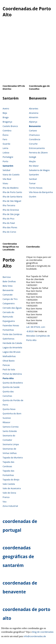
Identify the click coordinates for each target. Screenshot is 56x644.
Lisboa (6, 152)
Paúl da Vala (9, 369)
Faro (5, 139)
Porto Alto (8, 378)
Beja (5, 113)
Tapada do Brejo (11, 479)
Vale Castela (9, 484)
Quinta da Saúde (11, 387)
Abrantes (34, 108)
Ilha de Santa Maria (12, 197)
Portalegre (8, 157)
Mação (32, 161)
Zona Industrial (10, 506)
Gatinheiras (9, 339)
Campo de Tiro (10, 299)
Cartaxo (33, 130)
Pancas (6, 365)
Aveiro (6, 108)
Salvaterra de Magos (39, 170)
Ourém (33, 197)
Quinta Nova (9, 409)
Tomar (32, 183)
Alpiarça (33, 122)
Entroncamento (37, 148)
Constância (35, 139)
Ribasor (6, 422)
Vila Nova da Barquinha (41, 192)
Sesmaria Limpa (11, 444)
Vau (5, 501)
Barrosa (7, 277)
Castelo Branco (10, 126)
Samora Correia (11, 427)
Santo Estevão (10, 431)
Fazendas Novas (11, 325)
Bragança (7, 122)
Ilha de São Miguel (12, 201)
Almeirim (34, 117)
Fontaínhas (8, 330)
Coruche (33, 144)
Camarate (8, 295)
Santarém (8, 166)
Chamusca (34, 135)
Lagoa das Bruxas (11, 352)
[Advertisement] (27, 52)
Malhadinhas (9, 356)
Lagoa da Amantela (12, 347)
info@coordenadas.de (35, 636)
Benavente (35, 126)
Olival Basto (9, 361)
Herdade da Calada (12, 343)
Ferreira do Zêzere (38, 152)
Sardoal (33, 179)
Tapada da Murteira (13, 457)
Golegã (33, 157)
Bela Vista (8, 286)
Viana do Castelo (11, 175)
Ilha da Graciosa (11, 210)
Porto (5, 161)
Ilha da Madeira (11, 188)
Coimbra (7, 130)
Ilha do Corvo (9, 232)
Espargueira (9, 321)
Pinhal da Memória (12, 374)
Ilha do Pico (9, 219)
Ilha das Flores (10, 227)
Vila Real (7, 179)
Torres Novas (36, 188)
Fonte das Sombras (12, 334)
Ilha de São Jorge (11, 214)
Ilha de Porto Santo (12, 192)
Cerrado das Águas (12, 308)
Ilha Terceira (9, 205)
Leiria (5, 148)
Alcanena (34, 113)
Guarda (6, 144)
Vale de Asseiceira (12, 488)
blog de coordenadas (43, 632)
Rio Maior (34, 166)
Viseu (5, 183)
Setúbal (6, 170)
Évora (5, 135)
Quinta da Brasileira (13, 383)
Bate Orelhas (9, 281)
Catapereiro (9, 303)
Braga (6, 117)
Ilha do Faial (9, 223)
